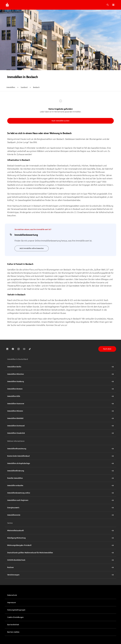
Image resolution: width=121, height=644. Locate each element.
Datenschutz (12, 595)
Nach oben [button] (107, 349)
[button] (113, 5)
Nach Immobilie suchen (60, 121)
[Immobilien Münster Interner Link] (60, 411)
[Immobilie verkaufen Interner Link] (60, 486)
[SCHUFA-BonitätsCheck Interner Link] (60, 560)
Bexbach (36, 87)
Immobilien (11, 87)
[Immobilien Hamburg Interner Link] (60, 382)
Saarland (24, 87)
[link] (7, 349)
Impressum (12, 603)
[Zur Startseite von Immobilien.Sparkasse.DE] (7, 5)
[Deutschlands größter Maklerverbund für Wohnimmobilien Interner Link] (60, 553)
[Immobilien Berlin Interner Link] (60, 367)
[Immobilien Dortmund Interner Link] (60, 426)
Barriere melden (13, 632)
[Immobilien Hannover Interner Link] (60, 404)
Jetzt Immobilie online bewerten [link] (32, 248)
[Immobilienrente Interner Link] (60, 515)
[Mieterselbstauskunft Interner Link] (60, 531)
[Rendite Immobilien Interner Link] (60, 478)
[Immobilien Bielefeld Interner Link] (60, 418)
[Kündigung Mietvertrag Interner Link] (60, 538)
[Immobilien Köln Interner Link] (60, 396)
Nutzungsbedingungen (16, 610)
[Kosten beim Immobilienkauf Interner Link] (60, 456)
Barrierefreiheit (13, 625)
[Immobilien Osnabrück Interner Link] (60, 433)
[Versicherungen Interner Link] (60, 575)
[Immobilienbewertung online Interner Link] (60, 493)
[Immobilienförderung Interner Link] (60, 471)
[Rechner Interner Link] (60, 567)
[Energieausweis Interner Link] (60, 508)
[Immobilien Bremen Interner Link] (60, 389)
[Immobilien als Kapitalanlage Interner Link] (60, 463)
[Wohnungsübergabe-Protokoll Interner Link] (60, 545)
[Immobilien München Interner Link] (60, 374)
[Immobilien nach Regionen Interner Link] (60, 500)
